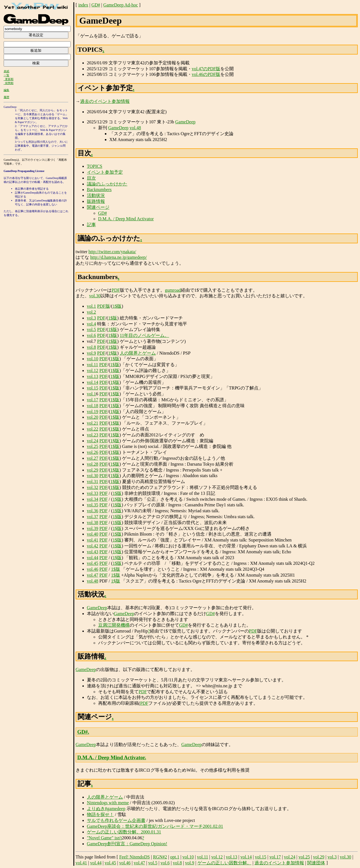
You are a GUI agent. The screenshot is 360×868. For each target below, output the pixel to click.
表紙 (6, 71)
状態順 (9, 83)
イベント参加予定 (105, 172)
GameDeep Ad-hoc (121, 5)
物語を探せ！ (100, 814)
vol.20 (93, 417)
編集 (6, 90)
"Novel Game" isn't (104, 838)
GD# (96, 5)
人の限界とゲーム (138, 353)
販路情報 (96, 201)
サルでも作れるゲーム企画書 (116, 820)
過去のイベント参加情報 (105, 101)
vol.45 (93, 563)
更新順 (9, 79)
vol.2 (91, 312)
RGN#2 (160, 857)
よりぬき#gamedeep (106, 809)
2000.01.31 (151, 832)
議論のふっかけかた (107, 184)
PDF (116, 290)
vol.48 (135, 128)
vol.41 (93, 540)
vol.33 (93, 493)
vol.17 (93, 400)
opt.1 (175, 857)
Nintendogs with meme (108, 803)
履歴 (6, 97)
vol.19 (93, 412)
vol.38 (93, 523)
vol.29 (93, 470)
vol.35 (93, 505)
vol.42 (93, 546)
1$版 (117, 306)
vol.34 (93, 499)
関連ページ (98, 207)
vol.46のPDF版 (206, 74)
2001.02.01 (213, 826)
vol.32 (93, 487)
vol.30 (95, 296)
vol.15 (93, 388)
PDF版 (103, 306)
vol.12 (93, 370)
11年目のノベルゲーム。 (144, 335)
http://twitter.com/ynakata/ (112, 252)
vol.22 (93, 429)
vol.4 (91, 324)
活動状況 (96, 195)
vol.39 (93, 528)
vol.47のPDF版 (206, 69)
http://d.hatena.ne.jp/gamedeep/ (119, 257)
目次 (91, 178)
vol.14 (93, 382)
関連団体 (316, 863)
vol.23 (93, 435)
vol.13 (93, 376)
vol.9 (91, 353)
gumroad (173, 290)
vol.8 (91, 347)
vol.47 (93, 575)
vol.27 (93, 458)
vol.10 (93, 359)
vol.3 (91, 318)
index (83, 5)
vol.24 (93, 441)
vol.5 (91, 329)
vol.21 (93, 423)
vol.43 (93, 552)
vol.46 (93, 569)
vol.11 (93, 365)
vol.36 (93, 511)
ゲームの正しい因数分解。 (114, 832)
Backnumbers (99, 190)
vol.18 (93, 406)
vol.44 (93, 558)
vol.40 (93, 534)
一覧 (6, 75)
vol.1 (91, 306)
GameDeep (185, 122)
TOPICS (95, 166)
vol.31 (93, 481)
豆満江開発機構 (114, 625)
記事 (91, 225)
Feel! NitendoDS (135, 857)
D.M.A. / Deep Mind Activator (126, 219)
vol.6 (91, 335)
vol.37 (93, 517)
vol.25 (93, 446)
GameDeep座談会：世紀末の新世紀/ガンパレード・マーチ (145, 826)
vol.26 (93, 452)
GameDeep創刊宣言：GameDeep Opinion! (127, 844)
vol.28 (93, 464)
